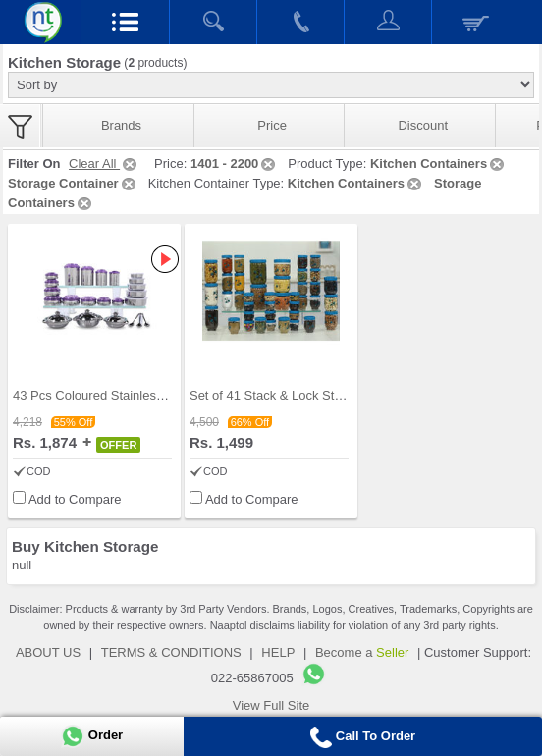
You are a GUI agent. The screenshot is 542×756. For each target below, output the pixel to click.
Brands (121, 125)
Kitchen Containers (438, 163)
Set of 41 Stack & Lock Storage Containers (311, 395)
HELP (278, 652)
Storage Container (73, 183)
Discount (423, 125)
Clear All (104, 163)
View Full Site (271, 705)
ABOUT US (48, 652)
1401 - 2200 (234, 163)
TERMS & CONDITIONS (171, 652)
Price (272, 125)
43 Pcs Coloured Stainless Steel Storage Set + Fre (156, 395)
